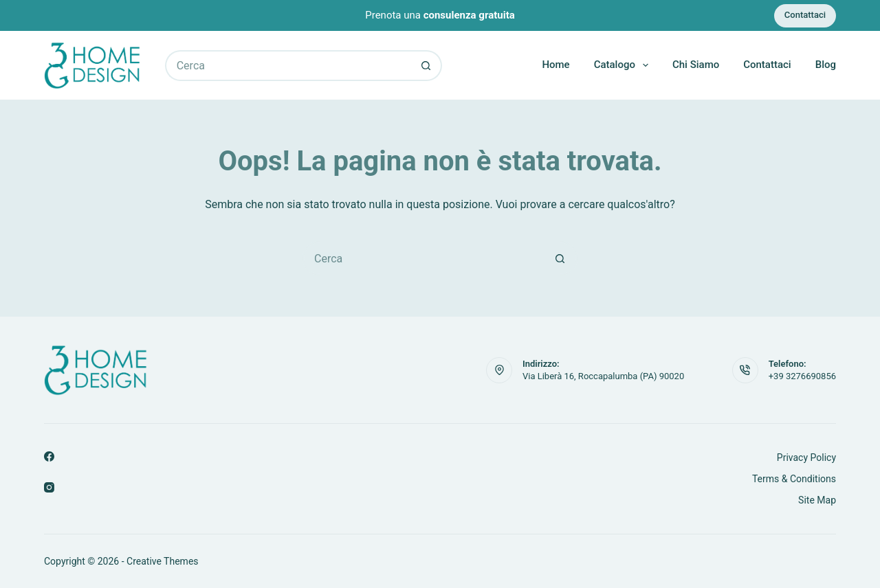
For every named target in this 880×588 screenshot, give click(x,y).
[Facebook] (49, 456)
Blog (826, 65)
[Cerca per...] (288, 66)
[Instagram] (49, 487)
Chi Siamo (696, 65)
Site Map (817, 500)
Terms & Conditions (794, 479)
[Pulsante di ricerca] (427, 66)
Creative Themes (162, 561)
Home (555, 65)
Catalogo (624, 65)
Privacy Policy (806, 457)
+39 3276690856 (802, 376)
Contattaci (805, 15)
